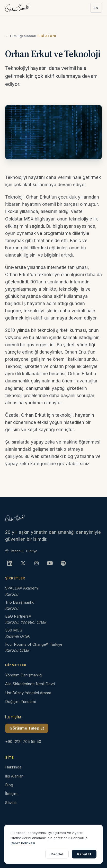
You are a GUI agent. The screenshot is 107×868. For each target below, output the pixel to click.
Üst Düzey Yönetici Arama (28, 693)
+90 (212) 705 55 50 (23, 742)
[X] (23, 563)
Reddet (57, 854)
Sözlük (11, 803)
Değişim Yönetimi (20, 702)
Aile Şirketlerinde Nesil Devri (30, 684)
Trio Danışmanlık (19, 602)
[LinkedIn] (10, 563)
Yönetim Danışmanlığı (24, 675)
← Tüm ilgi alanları (21, 36)
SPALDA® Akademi (22, 588)
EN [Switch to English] (96, 8)
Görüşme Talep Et (27, 728)
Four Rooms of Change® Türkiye (34, 644)
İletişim (11, 794)
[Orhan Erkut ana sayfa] (17, 8)
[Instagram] (37, 563)
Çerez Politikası (23, 843)
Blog (9, 785)
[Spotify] (63, 563)
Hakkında (13, 767)
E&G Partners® (18, 616)
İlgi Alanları (14, 776)
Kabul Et (84, 854)
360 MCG (14, 630)
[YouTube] (50, 563)
